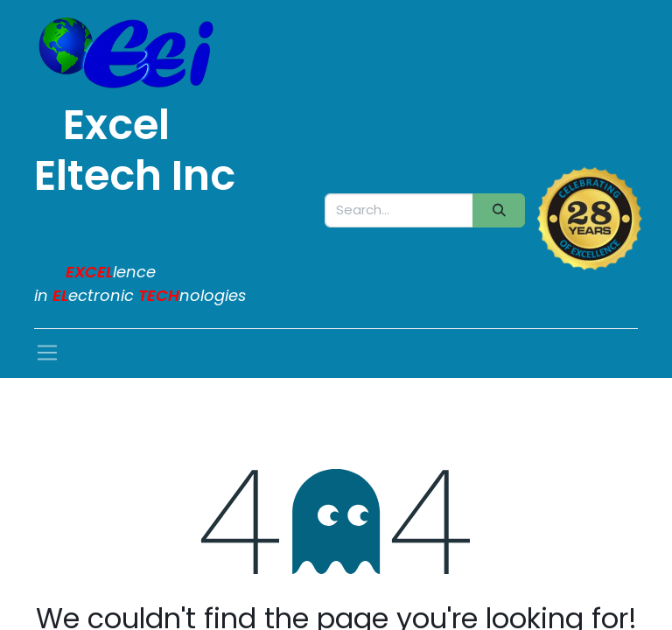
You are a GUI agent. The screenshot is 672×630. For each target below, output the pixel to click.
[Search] (499, 210)
